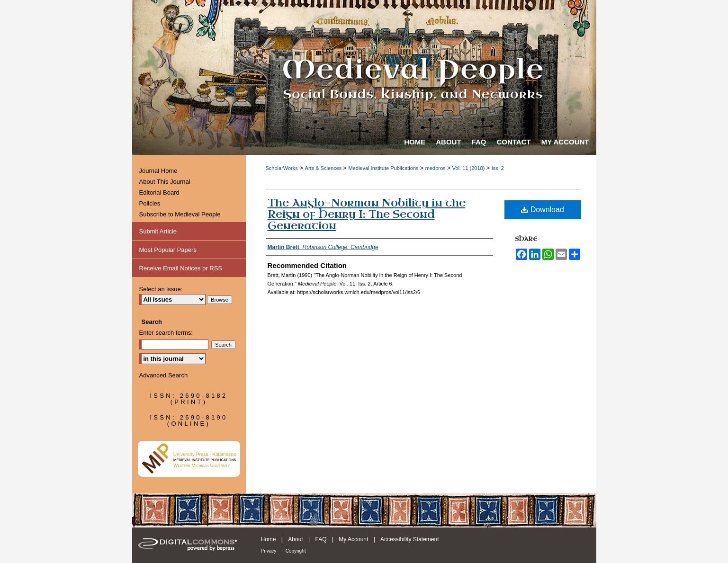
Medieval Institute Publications (384, 168)
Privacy (269, 551)
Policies (150, 203)
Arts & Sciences (324, 168)
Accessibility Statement (409, 539)
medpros (436, 168)
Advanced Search (164, 375)
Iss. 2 (498, 168)
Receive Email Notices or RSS (181, 268)
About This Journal (165, 182)
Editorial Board (159, 192)
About (295, 539)
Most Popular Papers (168, 250)
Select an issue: (161, 289)
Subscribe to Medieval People (180, 214)
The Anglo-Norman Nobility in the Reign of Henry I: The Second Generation (367, 214)
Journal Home (158, 171)
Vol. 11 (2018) (469, 168)
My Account (353, 539)
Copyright (296, 551)
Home (269, 539)
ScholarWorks (282, 168)
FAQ (321, 539)
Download (543, 210)
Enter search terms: (166, 333)
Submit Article (158, 231)
